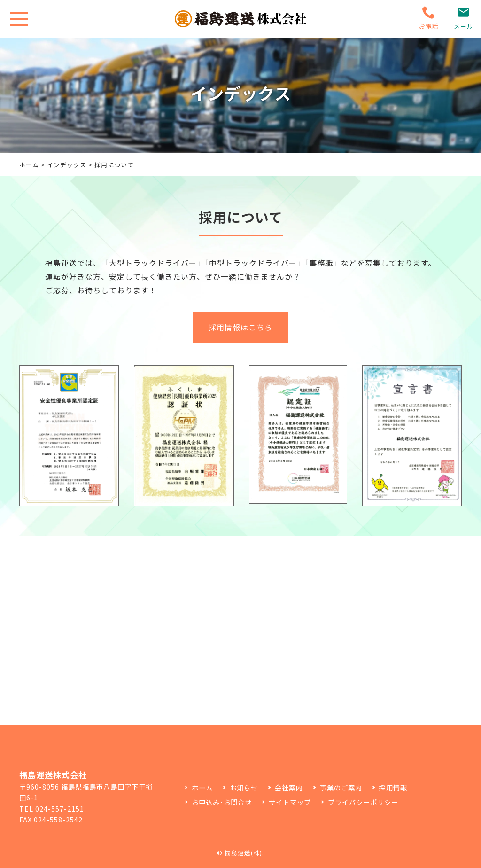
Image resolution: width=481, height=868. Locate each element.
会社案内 (289, 787)
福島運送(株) (243, 853)
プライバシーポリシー (363, 802)
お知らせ (244, 787)
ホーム (29, 165)
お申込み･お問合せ (222, 802)
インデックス (67, 165)
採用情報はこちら (240, 343)
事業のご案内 (341, 787)
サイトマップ (290, 802)
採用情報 (393, 787)
